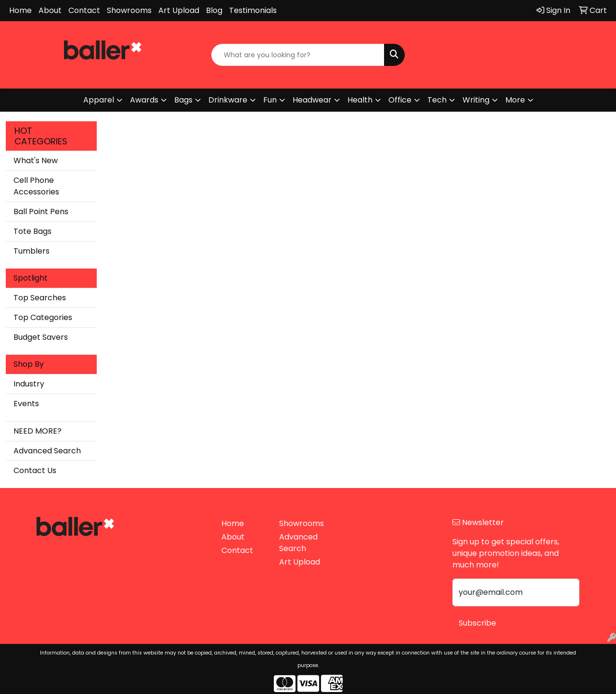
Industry (29, 384)
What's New (36, 161)
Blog (214, 10)
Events (26, 404)
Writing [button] (476, 100)
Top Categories (43, 317)
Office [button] (400, 100)
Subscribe (477, 623)
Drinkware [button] (228, 100)
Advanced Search (47, 451)
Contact (84, 10)
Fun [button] (270, 100)
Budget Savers (41, 337)
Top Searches (40, 298)
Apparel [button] (99, 100)
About (50, 10)
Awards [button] (144, 100)
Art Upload (179, 10)
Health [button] (360, 100)
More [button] (515, 100)
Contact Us (35, 470)
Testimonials (253, 10)
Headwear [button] (312, 100)
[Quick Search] (298, 55)
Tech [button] (437, 100)
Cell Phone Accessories (36, 186)
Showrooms (129, 10)
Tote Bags (32, 231)
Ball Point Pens (41, 212)
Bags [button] (183, 100)
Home (20, 10)
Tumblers (32, 251)
